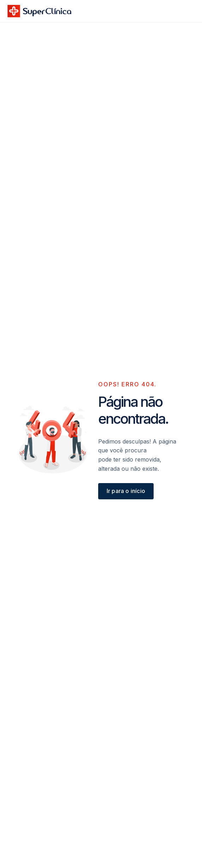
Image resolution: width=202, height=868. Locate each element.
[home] (39, 11)
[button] (187, 11)
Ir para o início (126, 491)
